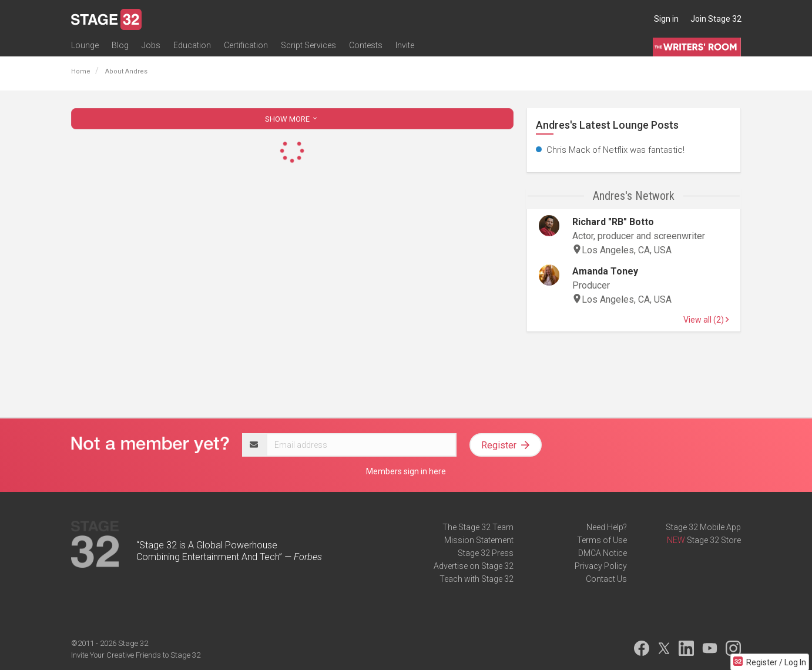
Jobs (151, 45)
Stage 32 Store (714, 540)
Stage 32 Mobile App (703, 527)
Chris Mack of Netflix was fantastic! (615, 150)
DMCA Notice (603, 553)
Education (192, 45)
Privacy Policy (601, 566)
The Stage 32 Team (478, 527)
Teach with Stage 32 (477, 579)
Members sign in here (406, 471)
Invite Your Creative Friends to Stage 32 (136, 655)
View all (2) (706, 320)
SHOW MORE (292, 119)
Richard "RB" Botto (613, 222)
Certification (246, 45)
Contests (366, 45)
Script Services (308, 45)
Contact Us (606, 579)
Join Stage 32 (716, 19)
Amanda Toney (605, 271)
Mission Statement (479, 540)
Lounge (85, 45)
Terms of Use (602, 540)
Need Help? (607, 527)
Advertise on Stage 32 (474, 566)
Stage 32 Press (486, 553)
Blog (120, 45)
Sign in (666, 19)
